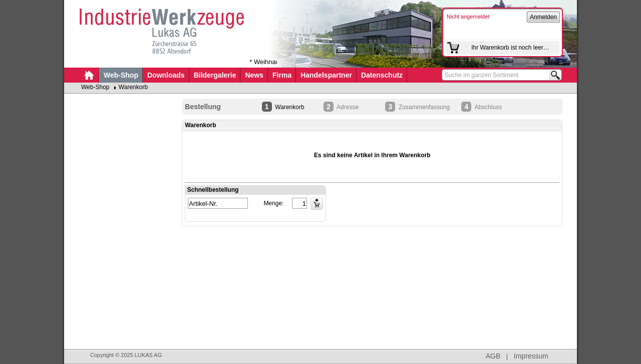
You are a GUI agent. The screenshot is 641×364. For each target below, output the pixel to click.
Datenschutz (382, 75)
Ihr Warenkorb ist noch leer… (510, 48)
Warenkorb (133, 87)
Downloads (166, 75)
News (254, 75)
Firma (282, 75)
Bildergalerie (215, 75)
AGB (493, 356)
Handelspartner (326, 75)
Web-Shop (121, 75)
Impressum (531, 356)
